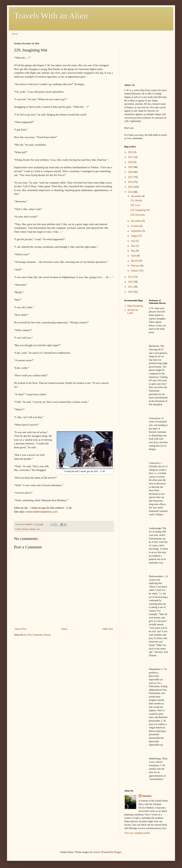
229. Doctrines (138, 215)
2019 (131, 167)
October (135, 226)
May (133, 251)
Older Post (108, 629)
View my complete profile (137, 833)
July (133, 241)
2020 (131, 162)
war (38, 529)
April (134, 256)
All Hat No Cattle (133, 312)
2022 (131, 152)
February (136, 266)
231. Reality (136, 200)
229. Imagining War (140, 210)
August (135, 236)
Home (15, 34)
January (135, 271)
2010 (131, 292)
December (136, 196)
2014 (131, 192)
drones (25, 529)
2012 (131, 282)
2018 (131, 172)
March (134, 261)
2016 (131, 182)
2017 (131, 177)
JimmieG (147, 796)
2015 (131, 187)
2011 (131, 287)
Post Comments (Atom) (39, 635)
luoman (96, 852)
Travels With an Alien (51, 16)
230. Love (135, 205)
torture (32, 529)
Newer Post (21, 629)
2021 (131, 157)
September (136, 231)
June (133, 246)
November (136, 221)
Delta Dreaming (135, 306)
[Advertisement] (142, 60)
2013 (131, 277)
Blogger (117, 852)
